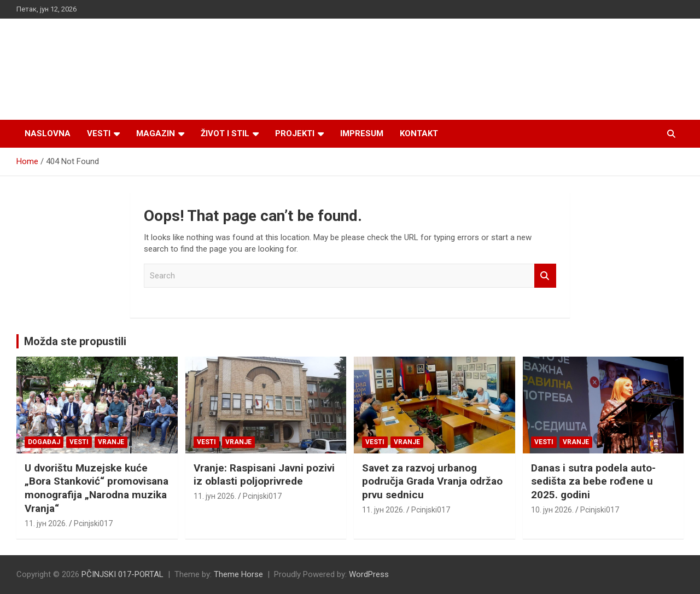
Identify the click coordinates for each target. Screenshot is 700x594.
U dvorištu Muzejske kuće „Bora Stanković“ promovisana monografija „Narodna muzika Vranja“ (97, 488)
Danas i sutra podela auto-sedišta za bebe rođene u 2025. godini (593, 481)
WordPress (369, 574)
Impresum (362, 133)
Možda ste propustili (75, 341)
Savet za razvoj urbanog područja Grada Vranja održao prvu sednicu (432, 481)
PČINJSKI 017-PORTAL (122, 574)
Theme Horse (238, 574)
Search (545, 276)
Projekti (295, 133)
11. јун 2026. (46, 523)
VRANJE (111, 442)
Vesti (99, 133)
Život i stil (225, 133)
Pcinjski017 (93, 523)
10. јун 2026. (552, 510)
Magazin (156, 133)
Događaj (44, 442)
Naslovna (48, 133)
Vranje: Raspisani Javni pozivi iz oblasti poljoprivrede (264, 475)
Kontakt (419, 133)
